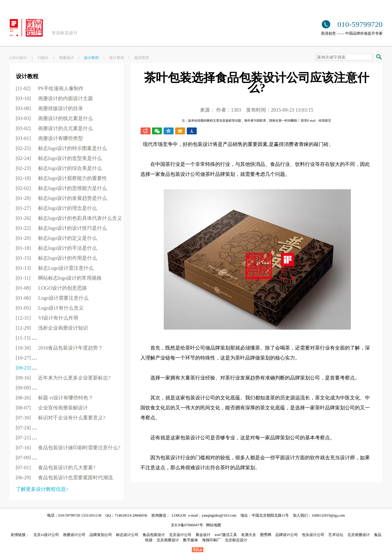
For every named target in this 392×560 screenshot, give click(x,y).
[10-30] (60, 348)
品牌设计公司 (287, 535)
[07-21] (76, 438)
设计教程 (91, 58)
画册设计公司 (74, 535)
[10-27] (77, 358)
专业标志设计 (65, 33)
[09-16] (63, 378)
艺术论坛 (336, 535)
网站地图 (214, 525)
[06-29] (65, 478)
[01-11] (59, 278)
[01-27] (56, 208)
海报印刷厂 (211, 540)
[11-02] (50, 88)
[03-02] (55, 128)
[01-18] (56, 248)
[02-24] (59, 158)
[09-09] (72, 388)
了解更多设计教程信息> (42, 489)
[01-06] (52, 298)
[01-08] (51, 288)
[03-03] (55, 118)
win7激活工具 (226, 535)
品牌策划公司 (101, 535)
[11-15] (76, 338)
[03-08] (50, 108)
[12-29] (52, 328)
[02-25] (61, 148)
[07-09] (82, 458)
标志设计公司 (127, 535)
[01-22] (61, 228)
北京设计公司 (180, 535)
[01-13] (55, 268)
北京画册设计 (359, 535)
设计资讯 (117, 58)
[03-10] (55, 98)
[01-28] (61, 198)
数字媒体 (191, 540)
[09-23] (78, 368)
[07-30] (61, 418)
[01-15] (56, 258)
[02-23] (59, 168)
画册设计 (66, 58)
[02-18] (61, 178)
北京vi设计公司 (46, 535)
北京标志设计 (236, 540)
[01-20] (56, 238)
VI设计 (43, 58)
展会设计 (203, 535)
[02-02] (61, 188)
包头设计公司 (313, 535)
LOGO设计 (18, 58)
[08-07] (52, 408)
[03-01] (50, 138)
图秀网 (266, 535)
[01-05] (50, 308)
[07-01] (56, 468)
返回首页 (142, 58)
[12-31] (47, 318)
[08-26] (55, 398)
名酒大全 (249, 535)
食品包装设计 (154, 535)
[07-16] (68, 448)
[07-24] (73, 428)
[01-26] (69, 218)
